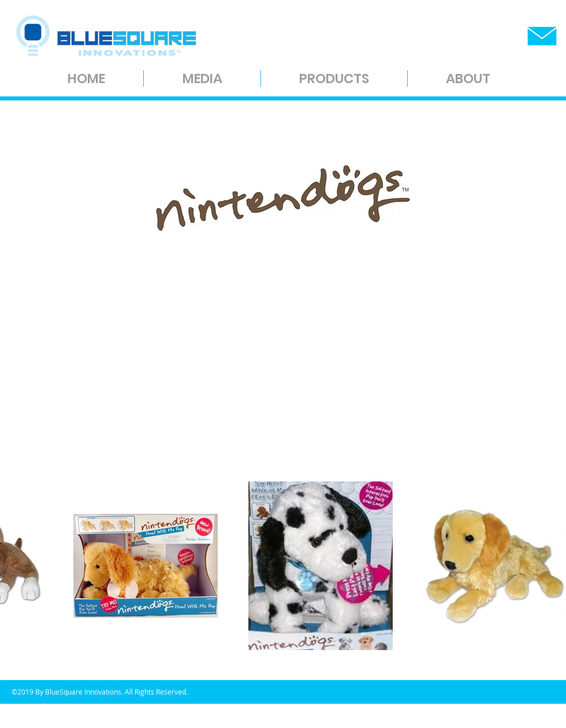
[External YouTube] (295, 348)
